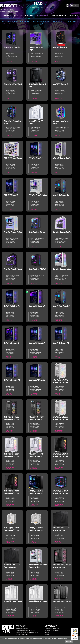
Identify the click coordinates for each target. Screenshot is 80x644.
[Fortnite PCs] (6, 16)
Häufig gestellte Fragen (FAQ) (22, 634)
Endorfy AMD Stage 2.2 (36, 343)
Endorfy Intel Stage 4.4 (12, 343)
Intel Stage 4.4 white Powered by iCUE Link (61, 418)
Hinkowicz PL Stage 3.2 (12, 47)
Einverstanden (69, 642)
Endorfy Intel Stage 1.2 (12, 380)
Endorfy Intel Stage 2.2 (37, 380)
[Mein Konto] (67, 5)
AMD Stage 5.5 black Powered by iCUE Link (36, 492)
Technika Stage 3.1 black (37, 269)
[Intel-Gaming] (29, 16)
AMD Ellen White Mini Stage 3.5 (36, 49)
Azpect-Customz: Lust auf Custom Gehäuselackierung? (27, 632)
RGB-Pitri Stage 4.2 (11, 195)
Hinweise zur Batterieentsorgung (52, 631)
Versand (47, 634)
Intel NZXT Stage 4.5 (60, 84)
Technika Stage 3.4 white (62, 232)
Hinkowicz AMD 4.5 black (62, 602)
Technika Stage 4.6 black (37, 232)
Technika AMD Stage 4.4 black (37, 86)
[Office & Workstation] (59, 16)
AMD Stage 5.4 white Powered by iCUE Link (11, 455)
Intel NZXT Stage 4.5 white (36, 123)
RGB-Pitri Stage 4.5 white (13, 158)
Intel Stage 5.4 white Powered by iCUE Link (36, 455)
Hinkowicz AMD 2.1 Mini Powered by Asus (61, 529)
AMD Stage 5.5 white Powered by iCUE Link (36, 529)
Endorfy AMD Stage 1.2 (61, 343)
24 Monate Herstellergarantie (22, 629)
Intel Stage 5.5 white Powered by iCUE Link (11, 529)
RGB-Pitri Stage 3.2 (35, 158)
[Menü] (77, 629)
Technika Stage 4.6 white (13, 232)
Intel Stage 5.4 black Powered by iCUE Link (61, 455)
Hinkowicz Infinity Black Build (12, 123)
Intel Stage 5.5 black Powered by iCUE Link (61, 492)
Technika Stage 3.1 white (62, 269)
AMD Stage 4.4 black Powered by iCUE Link (11, 418)
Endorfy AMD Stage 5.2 (61, 195)
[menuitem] (67, 5)
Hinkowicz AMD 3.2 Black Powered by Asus (62, 566)
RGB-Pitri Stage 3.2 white (38, 195)
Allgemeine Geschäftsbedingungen (52, 629)
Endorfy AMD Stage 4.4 (37, 306)
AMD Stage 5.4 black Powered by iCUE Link (11, 492)
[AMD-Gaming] (17, 16)
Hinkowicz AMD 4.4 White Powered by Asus (37, 566)
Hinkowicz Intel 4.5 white (37, 602)
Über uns (47, 632)
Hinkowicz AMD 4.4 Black (13, 84)
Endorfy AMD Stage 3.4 (12, 306)
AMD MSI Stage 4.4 (60, 47)
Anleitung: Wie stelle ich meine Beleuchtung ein (25, 631)
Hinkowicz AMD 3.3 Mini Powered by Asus (12, 566)
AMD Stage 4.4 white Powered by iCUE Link (60, 381)
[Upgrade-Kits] (73, 16)
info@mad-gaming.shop (11, 12)
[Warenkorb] (74, 5)
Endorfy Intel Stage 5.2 (61, 306)
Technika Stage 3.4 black (13, 269)
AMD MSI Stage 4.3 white (62, 158)
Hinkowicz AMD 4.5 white (13, 602)
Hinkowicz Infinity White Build (62, 123)
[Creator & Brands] (42, 16)
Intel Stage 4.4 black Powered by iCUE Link (36, 418)
